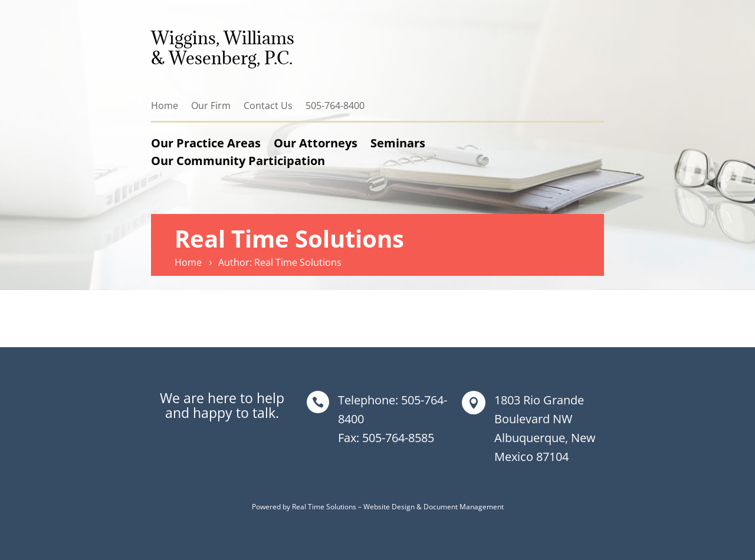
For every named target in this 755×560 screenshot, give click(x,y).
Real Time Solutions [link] (324, 507)
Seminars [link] (398, 143)
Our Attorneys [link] (316, 143)
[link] (190, 262)
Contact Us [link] (268, 106)
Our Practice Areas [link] (206, 143)
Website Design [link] (389, 507)
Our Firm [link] (211, 106)
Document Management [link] (464, 507)
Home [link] (165, 106)
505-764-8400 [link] (335, 106)
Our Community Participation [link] (238, 161)
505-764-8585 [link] (398, 438)
